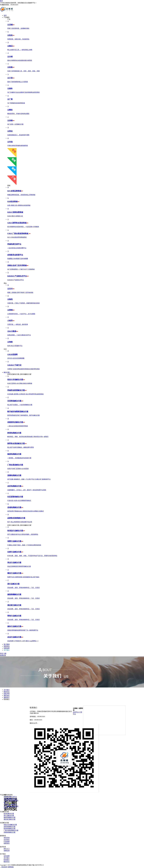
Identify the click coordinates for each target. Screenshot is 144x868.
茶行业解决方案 (9, 815)
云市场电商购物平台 (10, 804)
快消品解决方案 (9, 814)
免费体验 (11, 867)
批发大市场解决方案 (10, 825)
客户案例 (7, 644)
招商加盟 (7, 648)
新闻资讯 (7, 646)
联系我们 (7, 699)
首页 (5, 15)
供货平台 (76, 712)
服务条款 (7, 696)
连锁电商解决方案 (10, 832)
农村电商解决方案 (10, 827)
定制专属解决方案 (25, 374)
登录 (1, 653)
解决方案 (7, 372)
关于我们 (7, 650)
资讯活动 (7, 838)
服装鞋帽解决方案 (10, 817)
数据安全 (7, 692)
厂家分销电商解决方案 (11, 830)
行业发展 (7, 841)
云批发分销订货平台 (10, 797)
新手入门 (7, 849)
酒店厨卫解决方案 (10, 819)
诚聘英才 (7, 697)
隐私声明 (7, 694)
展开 (1, 1)
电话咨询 (4, 867)
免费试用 (3, 655)
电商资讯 (7, 843)
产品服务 (8, 17)
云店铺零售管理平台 (10, 799)
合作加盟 (7, 856)
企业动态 (7, 840)
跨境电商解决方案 (10, 828)
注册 (5, 653)
